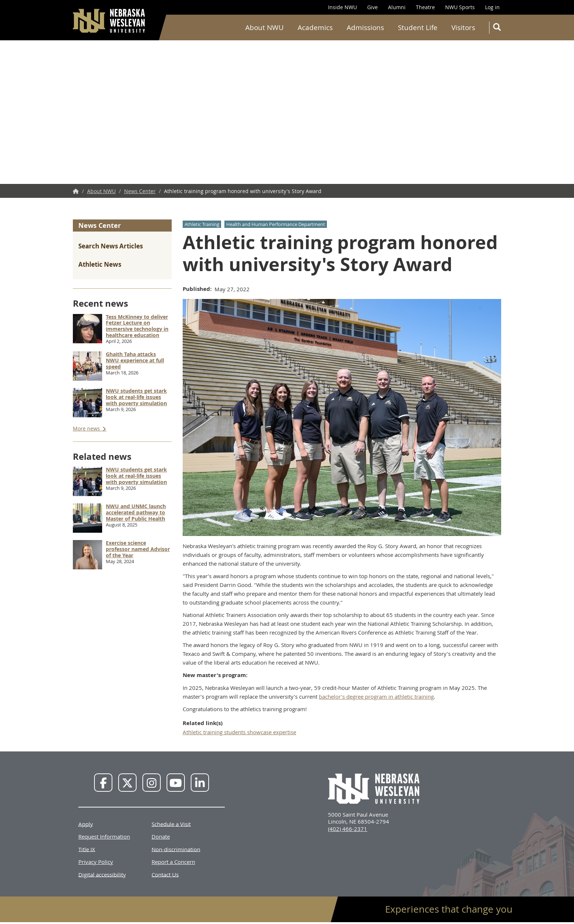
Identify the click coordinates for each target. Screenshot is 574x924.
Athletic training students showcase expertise (239, 732)
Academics (315, 27)
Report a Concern (173, 862)
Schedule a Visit (171, 824)
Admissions (365, 27)
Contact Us (165, 874)
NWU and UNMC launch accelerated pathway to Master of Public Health (136, 512)
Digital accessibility (102, 874)
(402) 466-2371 (348, 829)
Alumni (397, 7)
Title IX (87, 849)
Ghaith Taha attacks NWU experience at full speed (135, 360)
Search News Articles (111, 246)
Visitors (463, 27)
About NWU (264, 27)
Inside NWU (342, 7)
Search (498, 28)
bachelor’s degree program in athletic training (376, 696)
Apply (86, 824)
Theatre (425, 7)
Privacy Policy (96, 862)
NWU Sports (460, 7)
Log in (492, 7)
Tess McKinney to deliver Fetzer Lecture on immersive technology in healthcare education (137, 326)
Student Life (418, 27)
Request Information (104, 836)
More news (87, 428)
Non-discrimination (176, 849)
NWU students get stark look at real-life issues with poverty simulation (136, 397)
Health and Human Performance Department (276, 224)
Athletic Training (202, 224)
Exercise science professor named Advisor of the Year (138, 549)
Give (372, 7)
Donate (161, 836)
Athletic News (100, 264)
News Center (140, 191)
